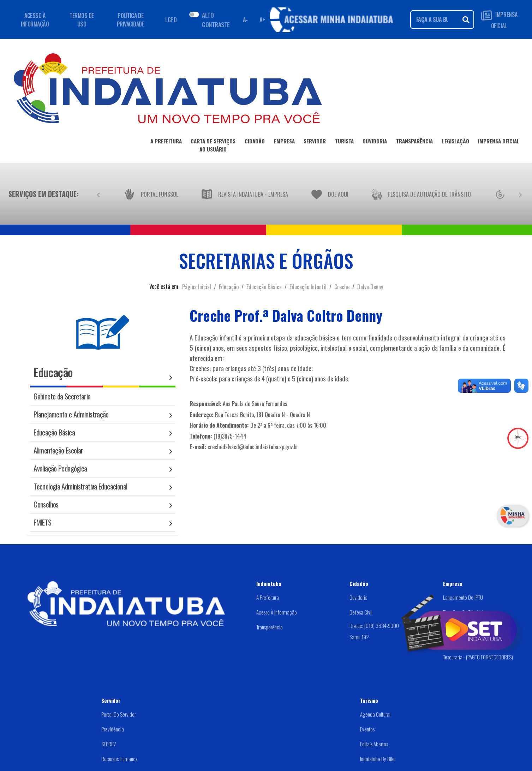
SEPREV (109, 744)
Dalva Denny (370, 287)
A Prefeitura (268, 597)
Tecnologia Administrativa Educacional (80, 486)
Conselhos (46, 504)
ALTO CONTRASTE (216, 19)
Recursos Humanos (119, 759)
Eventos (367, 729)
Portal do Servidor (119, 714)
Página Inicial (197, 287)
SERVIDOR (315, 142)
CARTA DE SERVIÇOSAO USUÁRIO (213, 146)
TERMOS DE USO (82, 20)
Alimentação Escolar (58, 450)
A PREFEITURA (166, 142)
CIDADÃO (255, 142)
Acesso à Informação (277, 612)
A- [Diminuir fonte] (245, 20)
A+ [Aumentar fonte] (262, 20)
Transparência (270, 627)
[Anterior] (98, 194)
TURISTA (344, 142)
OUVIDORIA (375, 142)
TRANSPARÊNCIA (414, 142)
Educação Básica (264, 287)
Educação (229, 287)
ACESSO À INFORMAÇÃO (35, 20)
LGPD (171, 20)
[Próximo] (520, 194)
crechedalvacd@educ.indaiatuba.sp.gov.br (253, 447)
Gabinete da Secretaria (62, 396)
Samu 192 (359, 637)
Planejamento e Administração (71, 414)
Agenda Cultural (375, 714)
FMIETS (42, 522)
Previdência (113, 729)
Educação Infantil (308, 287)
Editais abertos (374, 744)
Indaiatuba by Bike (378, 759)
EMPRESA (284, 142)
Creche (342, 287)
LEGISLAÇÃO (456, 142)
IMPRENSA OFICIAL (499, 20)
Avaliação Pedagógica (60, 468)
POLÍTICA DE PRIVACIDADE (131, 20)
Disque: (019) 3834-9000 (374, 625)
